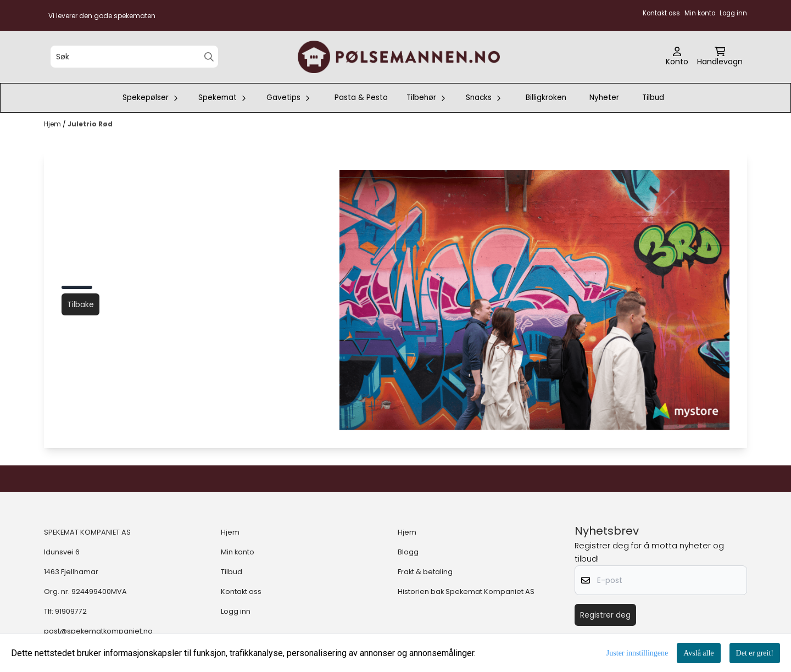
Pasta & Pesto (361, 98)
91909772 (71, 611)
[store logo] (399, 57)
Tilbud (653, 98)
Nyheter (604, 98)
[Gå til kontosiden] (677, 57)
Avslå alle (698, 653)
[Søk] (134, 57)
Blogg (408, 552)
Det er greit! (755, 653)
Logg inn (236, 611)
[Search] (209, 57)
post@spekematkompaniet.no (98, 631)
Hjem (53, 124)
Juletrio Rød (90, 124)
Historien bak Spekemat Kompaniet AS (466, 592)
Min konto (238, 552)
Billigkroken (546, 98)
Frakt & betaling (425, 572)
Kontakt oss (241, 592)
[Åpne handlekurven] (720, 57)
